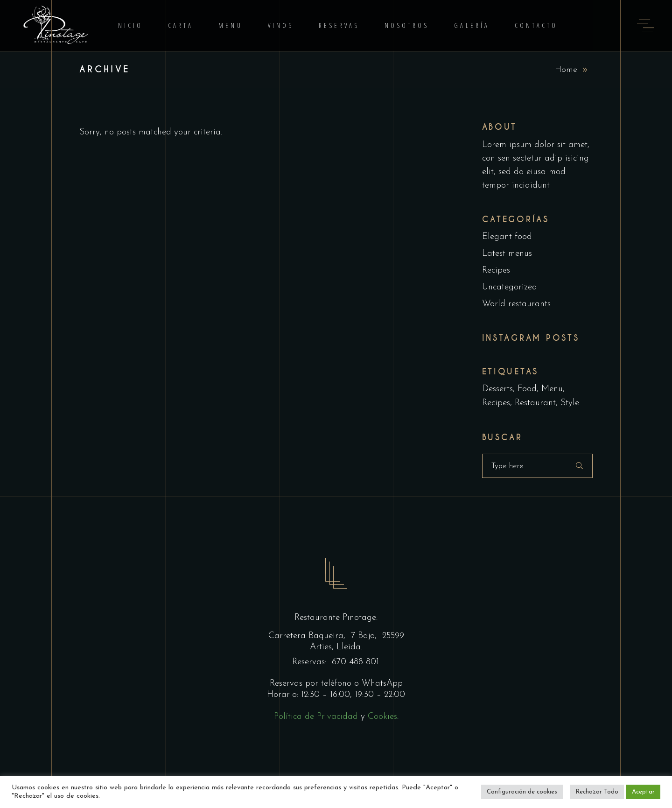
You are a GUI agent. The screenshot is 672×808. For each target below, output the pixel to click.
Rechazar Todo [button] (597, 792)
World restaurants (516, 304)
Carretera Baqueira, (308, 636)
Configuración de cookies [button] (522, 792)
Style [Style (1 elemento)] (570, 403)
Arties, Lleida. (336, 647)
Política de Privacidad (316, 717)
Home (566, 70)
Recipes (496, 271)
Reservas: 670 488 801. (336, 662)
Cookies (382, 717)
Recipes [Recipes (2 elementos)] (496, 403)
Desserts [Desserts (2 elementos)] (497, 389)
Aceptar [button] (643, 792)
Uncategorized (510, 287)
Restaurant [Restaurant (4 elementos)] (535, 403)
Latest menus (507, 254)
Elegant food (507, 237)
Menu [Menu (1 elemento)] (552, 389)
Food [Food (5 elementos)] (527, 389)
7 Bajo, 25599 (376, 636)
